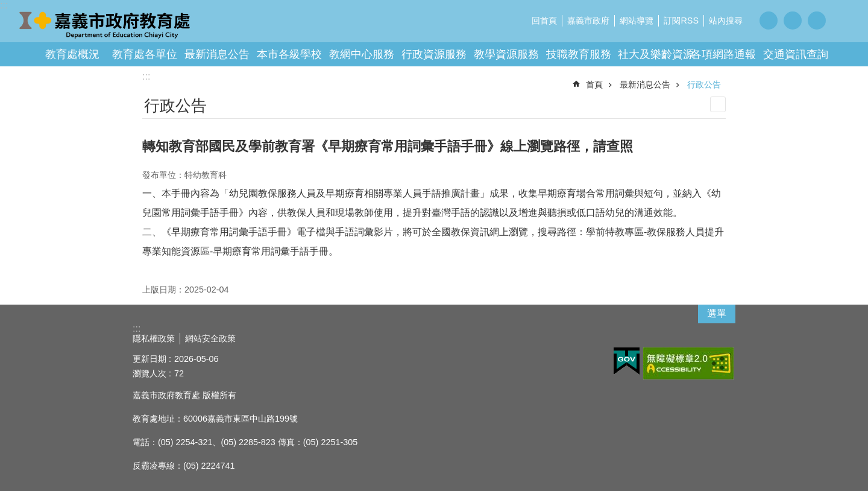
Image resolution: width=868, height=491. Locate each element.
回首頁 (544, 21)
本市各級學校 (289, 54)
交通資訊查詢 (796, 54)
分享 (844, 20)
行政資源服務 (434, 54)
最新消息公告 (217, 54)
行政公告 (704, 84)
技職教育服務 (579, 54)
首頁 (594, 84)
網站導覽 (637, 21)
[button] (627, 361)
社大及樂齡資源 (656, 54)
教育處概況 (72, 54)
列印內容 (718, 104)
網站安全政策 (210, 338)
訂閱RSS (681, 21)
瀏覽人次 (149, 373)
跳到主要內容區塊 (6, 6)
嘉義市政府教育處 (105, 24)
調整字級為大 (817, 21)
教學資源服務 (506, 54)
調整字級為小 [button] (769, 21)
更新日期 (149, 359)
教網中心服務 (362, 54)
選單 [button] (717, 313)
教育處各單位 (145, 54)
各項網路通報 (723, 54)
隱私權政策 (154, 338)
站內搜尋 (726, 21)
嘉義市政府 (588, 21)
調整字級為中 (793, 21)
